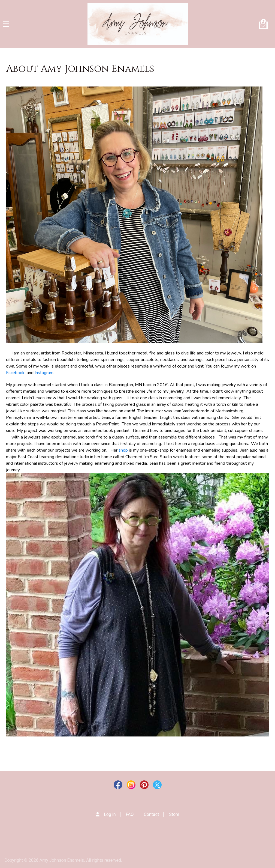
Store (174, 814)
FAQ (130, 814)
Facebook (16, 373)
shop (123, 450)
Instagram (44, 373)
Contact (151, 814)
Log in (110, 814)
